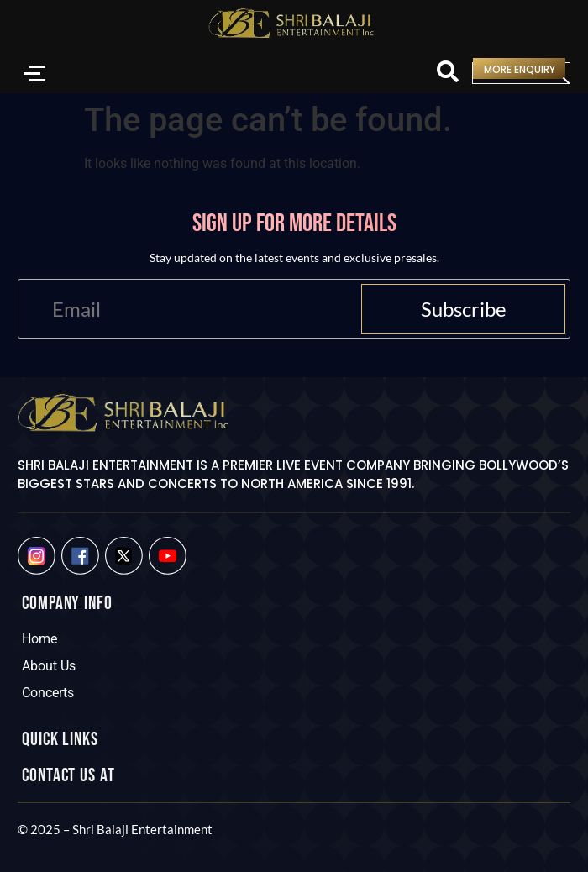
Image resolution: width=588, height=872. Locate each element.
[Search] (448, 73)
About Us (49, 666)
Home (39, 639)
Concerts (48, 693)
